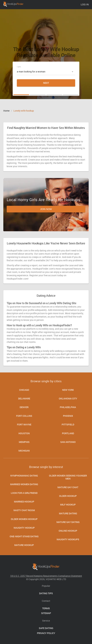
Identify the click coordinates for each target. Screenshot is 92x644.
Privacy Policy (46, 633)
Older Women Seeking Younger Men (68, 477)
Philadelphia (68, 407)
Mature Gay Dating (68, 522)
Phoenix (68, 416)
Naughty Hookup (24, 528)
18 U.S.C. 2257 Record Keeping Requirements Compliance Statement (46, 576)
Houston (24, 433)
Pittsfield (68, 424)
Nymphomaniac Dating (24, 476)
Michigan (24, 451)
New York (68, 390)
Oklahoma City (68, 399)
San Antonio (68, 442)
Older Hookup (68, 496)
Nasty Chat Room (24, 510)
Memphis (24, 442)
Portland (68, 433)
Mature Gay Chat (68, 487)
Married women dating (24, 484)
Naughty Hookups (68, 539)
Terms (46, 608)
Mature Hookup (24, 545)
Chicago (24, 390)
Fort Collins (24, 416)
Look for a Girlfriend (24, 493)
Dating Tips (46, 593)
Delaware (24, 399)
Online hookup (68, 531)
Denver (24, 407)
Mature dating (68, 513)
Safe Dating (46, 628)
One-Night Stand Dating (24, 536)
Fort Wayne (24, 424)
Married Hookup (24, 502)
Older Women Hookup (24, 519)
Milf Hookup (68, 505)
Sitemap (46, 613)
